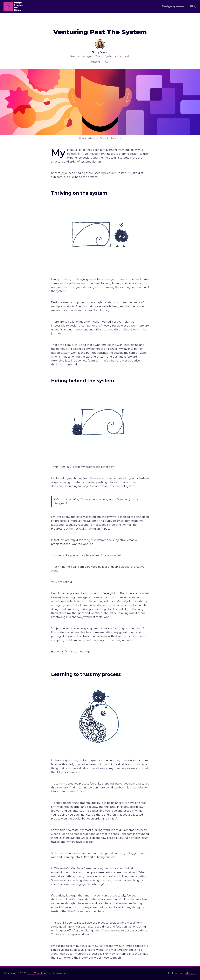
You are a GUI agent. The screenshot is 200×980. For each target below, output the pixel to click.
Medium (191, 973)
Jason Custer (100, 138)
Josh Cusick (35, 973)
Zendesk (124, 56)
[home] (13, 6)
